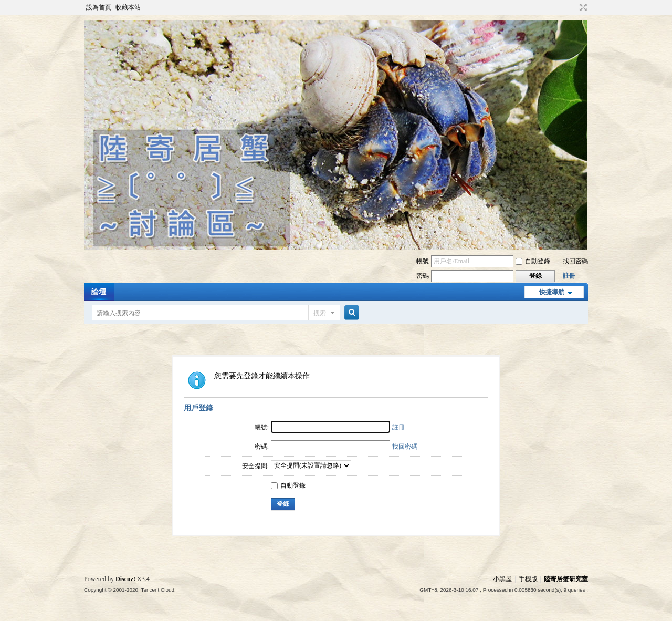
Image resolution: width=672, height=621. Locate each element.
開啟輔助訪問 (573, 7)
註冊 (569, 276)
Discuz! (125, 579)
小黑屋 (502, 579)
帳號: (262, 427)
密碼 (423, 276)
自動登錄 (533, 261)
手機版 (528, 579)
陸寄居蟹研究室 (566, 579)
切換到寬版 (582, 7)
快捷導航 (552, 292)
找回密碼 (575, 261)
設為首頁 (99, 7)
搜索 (320, 313)
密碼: (262, 447)
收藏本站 (128, 7)
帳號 (423, 261)
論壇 (99, 292)
